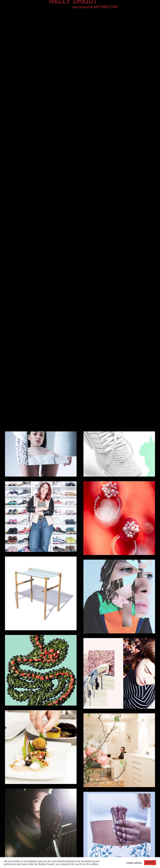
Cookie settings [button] (134, 863)
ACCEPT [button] (150, 863)
